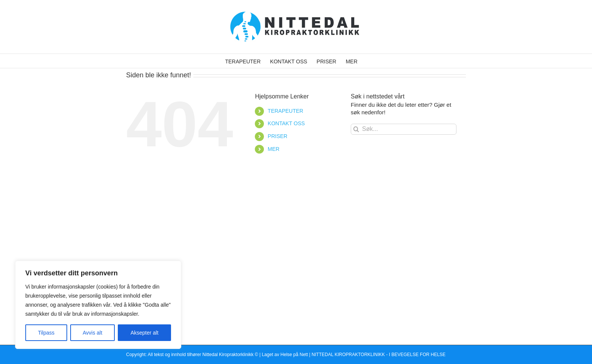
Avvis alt (92, 333)
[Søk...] (404, 129)
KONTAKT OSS (286, 123)
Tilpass (46, 333)
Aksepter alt (145, 333)
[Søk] (356, 129)
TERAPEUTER (285, 111)
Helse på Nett (294, 355)
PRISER (277, 136)
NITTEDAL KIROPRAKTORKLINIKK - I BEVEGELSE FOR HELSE (378, 355)
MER (274, 149)
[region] (98, 305)
